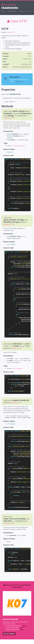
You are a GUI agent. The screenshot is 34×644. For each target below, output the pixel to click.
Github (24, 626)
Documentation (12, 11)
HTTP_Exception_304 (19, 146)
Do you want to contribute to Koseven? (18, 586)
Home (3, 11)
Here (21, 628)
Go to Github (9, 634)
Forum (22, 630)
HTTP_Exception (17, 368)
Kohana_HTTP (11, 32)
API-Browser (22, 11)
